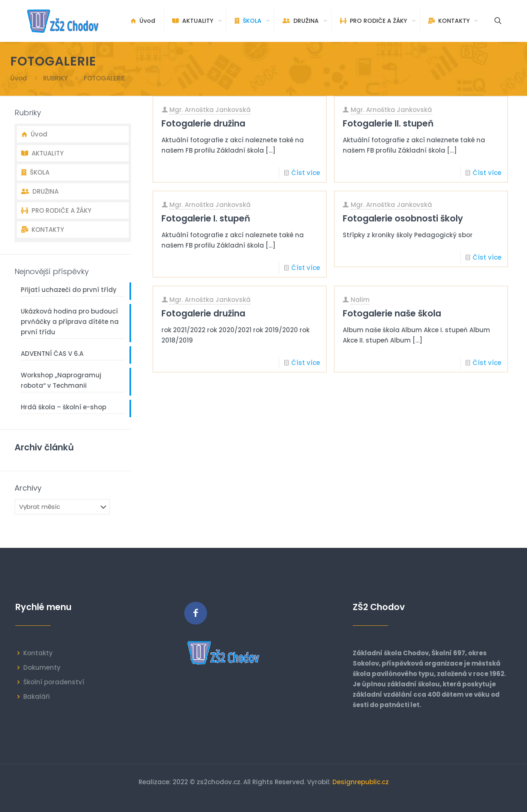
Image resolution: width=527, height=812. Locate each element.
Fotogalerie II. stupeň (388, 123)
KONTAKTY (43, 230)
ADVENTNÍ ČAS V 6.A (52, 354)
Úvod (19, 78)
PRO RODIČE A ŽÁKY (56, 210)
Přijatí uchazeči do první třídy (69, 290)
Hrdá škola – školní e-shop (63, 407)
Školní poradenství (54, 682)
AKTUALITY (42, 153)
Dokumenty (42, 667)
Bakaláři (37, 697)
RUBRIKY (55, 78)
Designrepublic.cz (361, 782)
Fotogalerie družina (203, 123)
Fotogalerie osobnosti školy (403, 218)
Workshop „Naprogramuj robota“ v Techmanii (61, 380)
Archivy (28, 488)
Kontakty (38, 653)
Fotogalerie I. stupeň (206, 218)
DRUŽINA (40, 191)
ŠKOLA (35, 172)
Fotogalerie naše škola (392, 313)
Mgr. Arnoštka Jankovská (210, 110)
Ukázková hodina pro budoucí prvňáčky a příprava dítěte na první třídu (70, 322)
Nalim (360, 300)
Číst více (306, 173)
